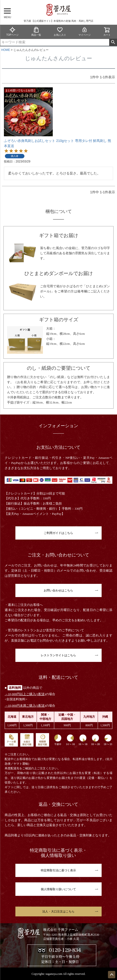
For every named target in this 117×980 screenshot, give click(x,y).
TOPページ (12, 31)
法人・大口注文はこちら (58, 911)
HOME (6, 50)
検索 (113, 42)
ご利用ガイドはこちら (58, 533)
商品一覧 (36, 31)
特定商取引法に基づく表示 (58, 870)
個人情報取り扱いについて (58, 889)
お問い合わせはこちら (58, 590)
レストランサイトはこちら (58, 655)
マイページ (85, 31)
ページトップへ (112, 975)
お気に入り (60, 31)
